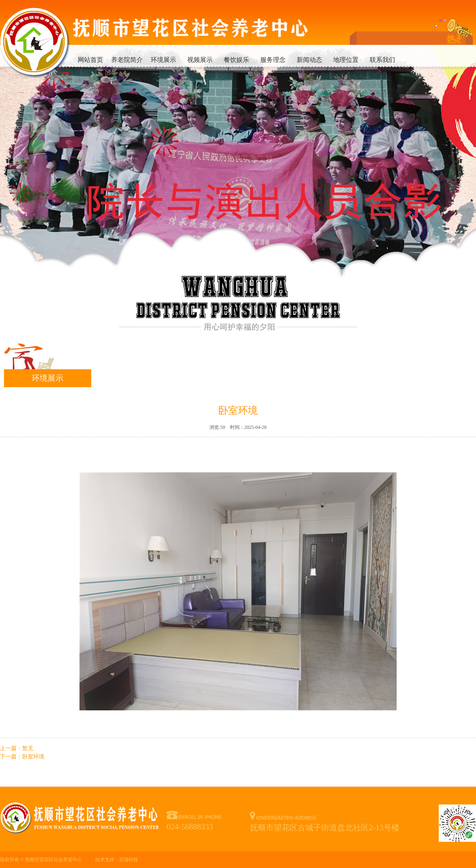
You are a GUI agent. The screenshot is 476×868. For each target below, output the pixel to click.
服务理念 (273, 60)
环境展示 (163, 60)
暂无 (28, 748)
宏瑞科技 (129, 860)
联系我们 (382, 60)
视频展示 (200, 60)
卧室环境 (33, 757)
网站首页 (90, 60)
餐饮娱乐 (236, 60)
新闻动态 (309, 60)
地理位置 (346, 60)
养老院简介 (127, 60)
